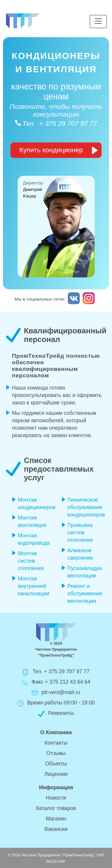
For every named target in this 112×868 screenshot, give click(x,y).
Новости (56, 798)
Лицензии (56, 774)
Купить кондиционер (59, 150)
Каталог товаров (56, 808)
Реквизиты (61, 713)
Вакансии (56, 829)
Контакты (56, 743)
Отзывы (56, 753)
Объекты (56, 764)
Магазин (56, 819)
